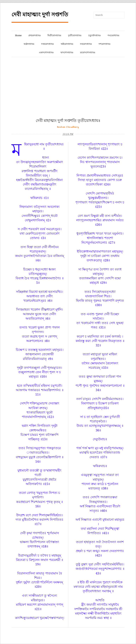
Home (18, 35)
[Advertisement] (68, 91)
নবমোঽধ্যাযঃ (86, 44)
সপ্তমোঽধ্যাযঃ (47, 44)
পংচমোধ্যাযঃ (113, 35)
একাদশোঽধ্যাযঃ (46, 52)
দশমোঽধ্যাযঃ (105, 44)
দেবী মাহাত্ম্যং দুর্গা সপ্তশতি (40, 14)
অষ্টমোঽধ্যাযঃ (67, 44)
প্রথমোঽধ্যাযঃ (35, 35)
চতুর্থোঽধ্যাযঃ (95, 35)
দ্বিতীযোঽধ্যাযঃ (54, 35)
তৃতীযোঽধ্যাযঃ (75, 35)
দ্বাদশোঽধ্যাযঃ (67, 52)
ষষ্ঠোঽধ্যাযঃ (29, 44)
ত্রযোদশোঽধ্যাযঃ (88, 52)
